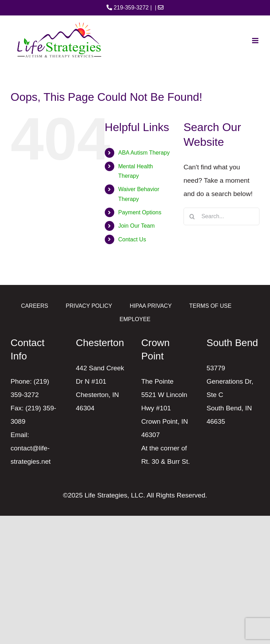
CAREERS (35, 306)
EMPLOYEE (135, 319)
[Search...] (221, 216)
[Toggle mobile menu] (256, 41)
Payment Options (140, 212)
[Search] (192, 216)
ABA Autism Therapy (144, 153)
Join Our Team (136, 226)
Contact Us (132, 239)
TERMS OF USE (210, 306)
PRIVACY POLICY (89, 306)
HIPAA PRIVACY (151, 306)
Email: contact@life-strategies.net (31, 448)
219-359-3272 (128, 8)
